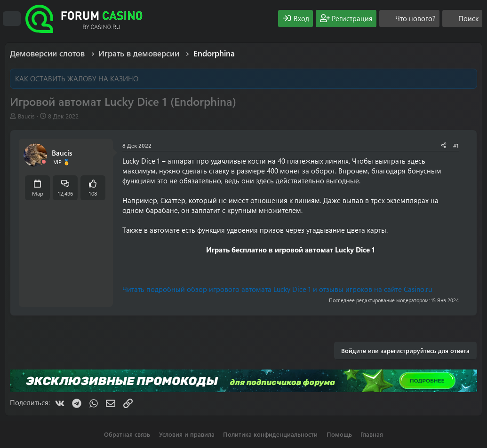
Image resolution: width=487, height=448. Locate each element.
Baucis (26, 116)
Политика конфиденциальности (270, 434)
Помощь (339, 434)
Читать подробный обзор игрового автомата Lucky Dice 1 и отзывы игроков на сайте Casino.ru (277, 289)
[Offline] (44, 162)
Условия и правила (187, 434)
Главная (372, 434)
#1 (456, 145)
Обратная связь (127, 434)
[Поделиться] (444, 145)
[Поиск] (462, 19)
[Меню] (12, 19)
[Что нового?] (409, 19)
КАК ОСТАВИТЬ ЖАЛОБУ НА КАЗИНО (77, 79)
